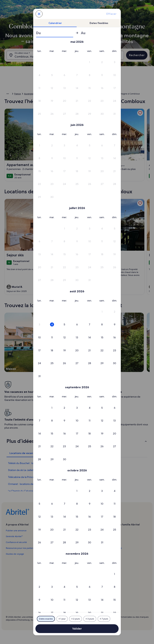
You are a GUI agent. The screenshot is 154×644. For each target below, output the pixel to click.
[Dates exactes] (46, 619)
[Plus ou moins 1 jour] (62, 619)
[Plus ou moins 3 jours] (90, 619)
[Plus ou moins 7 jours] (104, 619)
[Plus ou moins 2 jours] (76, 619)
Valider (77, 629)
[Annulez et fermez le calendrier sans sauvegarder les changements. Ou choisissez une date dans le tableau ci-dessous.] (39, 14)
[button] (89, 62)
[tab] (55, 23)
